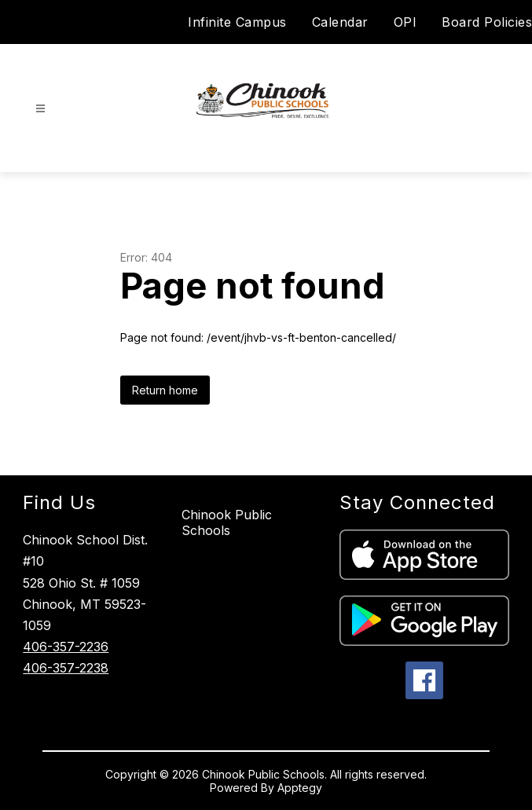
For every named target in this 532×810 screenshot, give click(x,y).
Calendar (340, 22)
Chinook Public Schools (227, 522)
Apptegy (300, 788)
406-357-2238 (66, 668)
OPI (405, 22)
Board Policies (487, 22)
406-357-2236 (66, 647)
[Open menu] (40, 109)
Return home (165, 390)
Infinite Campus (237, 22)
